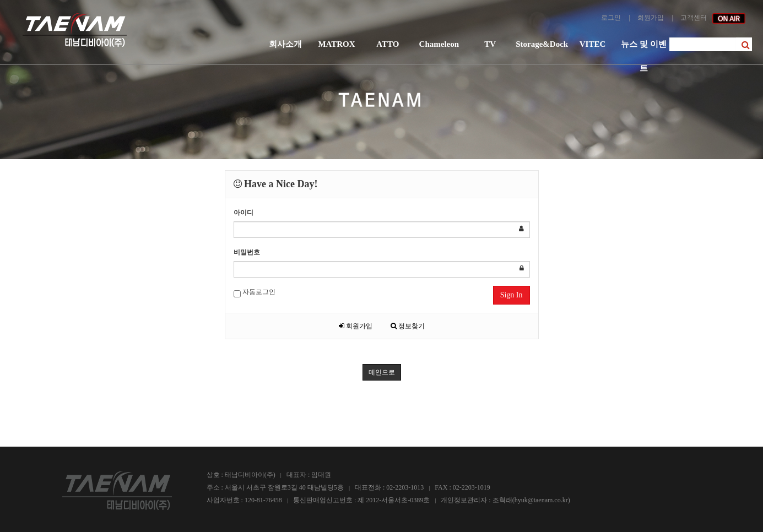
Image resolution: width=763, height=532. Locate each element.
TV (490, 44)
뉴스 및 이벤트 (644, 48)
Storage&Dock (541, 44)
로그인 (611, 18)
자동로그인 (255, 293)
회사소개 (285, 44)
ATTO (388, 44)
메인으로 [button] (382, 372)
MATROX (336, 44)
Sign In (512, 295)
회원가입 (651, 18)
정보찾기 (408, 326)
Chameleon (439, 44)
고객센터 (694, 18)
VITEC (593, 44)
